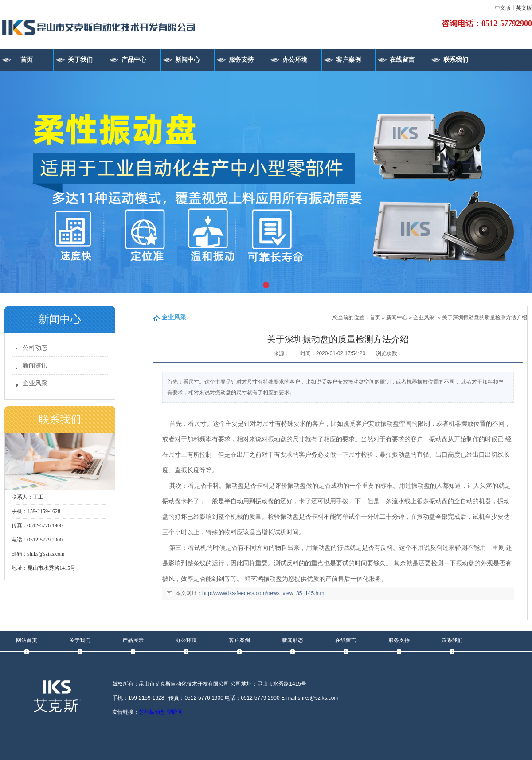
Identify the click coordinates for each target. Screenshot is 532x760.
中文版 (503, 8)
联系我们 (456, 60)
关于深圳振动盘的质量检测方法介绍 (485, 317)
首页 (27, 60)
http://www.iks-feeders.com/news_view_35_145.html (264, 593)
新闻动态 (293, 640)
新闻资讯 (35, 366)
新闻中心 (188, 60)
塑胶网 (175, 712)
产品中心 (134, 60)
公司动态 (35, 348)
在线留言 (402, 60)
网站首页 (27, 640)
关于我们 (80, 60)
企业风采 (35, 383)
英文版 (524, 8)
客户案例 (348, 60)
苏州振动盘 (152, 712)
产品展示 (133, 640)
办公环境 (295, 60)
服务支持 (241, 60)
